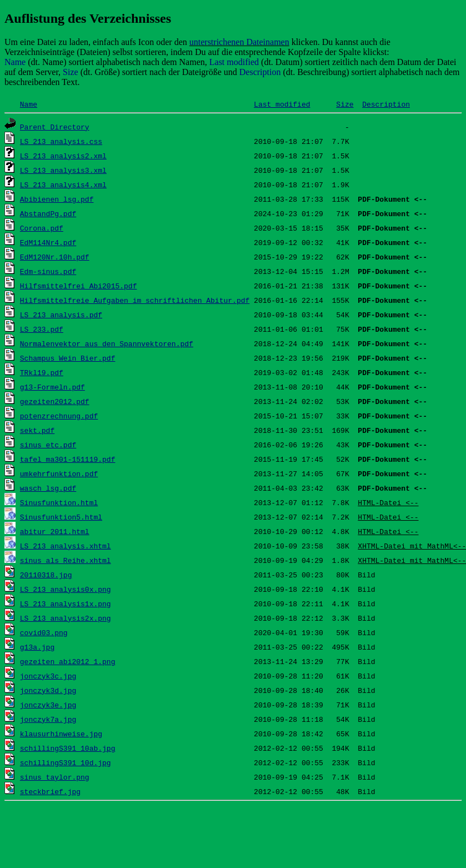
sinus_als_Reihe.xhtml (66, 560)
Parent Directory (55, 127)
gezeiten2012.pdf (55, 401)
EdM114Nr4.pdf (48, 242)
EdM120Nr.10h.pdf (55, 257)
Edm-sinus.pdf (48, 271)
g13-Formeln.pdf (52, 387)
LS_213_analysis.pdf (61, 315)
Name (29, 104)
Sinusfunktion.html (59, 502)
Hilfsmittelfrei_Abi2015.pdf (79, 286)
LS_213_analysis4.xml (63, 184)
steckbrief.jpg (50, 791)
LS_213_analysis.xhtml (66, 546)
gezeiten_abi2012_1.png (68, 661)
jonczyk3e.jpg (48, 705)
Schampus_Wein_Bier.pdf (68, 358)
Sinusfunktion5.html (61, 517)
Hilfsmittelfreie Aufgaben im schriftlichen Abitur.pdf (135, 300)
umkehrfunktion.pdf (59, 473)
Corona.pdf (42, 228)
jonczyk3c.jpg (48, 676)
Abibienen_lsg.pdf (57, 199)
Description (386, 104)
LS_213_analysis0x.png (66, 589)
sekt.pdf (37, 430)
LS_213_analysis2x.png (66, 618)
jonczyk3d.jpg (48, 690)
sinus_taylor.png (55, 777)
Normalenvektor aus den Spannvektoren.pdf (107, 343)
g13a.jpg (37, 647)
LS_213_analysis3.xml (63, 170)
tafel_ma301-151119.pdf (68, 459)
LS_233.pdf (42, 329)
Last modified (282, 104)
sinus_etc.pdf (48, 445)
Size (345, 104)
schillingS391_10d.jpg (66, 762)
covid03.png (44, 632)
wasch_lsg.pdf (48, 488)
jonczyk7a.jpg (48, 719)
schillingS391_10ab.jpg (68, 748)
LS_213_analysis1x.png (66, 603)
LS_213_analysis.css (61, 141)
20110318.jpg (46, 575)
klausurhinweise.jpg (61, 734)
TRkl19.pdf (42, 372)
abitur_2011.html (55, 531)
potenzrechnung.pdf (59, 416)
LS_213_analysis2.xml (63, 156)
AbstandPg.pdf (48, 213)
